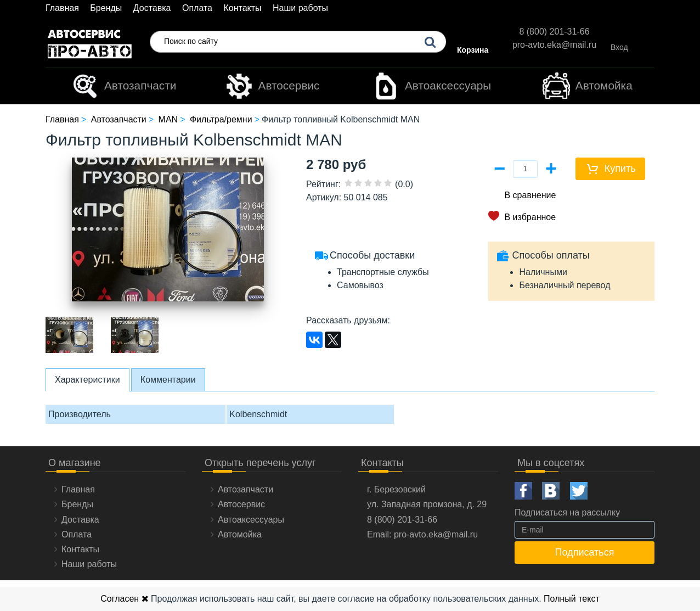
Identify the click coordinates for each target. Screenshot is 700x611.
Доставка (152, 8)
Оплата (197, 8)
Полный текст (572, 599)
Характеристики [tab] (87, 380)
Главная (62, 8)
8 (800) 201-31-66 (554, 32)
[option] (70, 335)
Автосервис (273, 86)
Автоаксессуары (431, 86)
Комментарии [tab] (168, 380)
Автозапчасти (124, 86)
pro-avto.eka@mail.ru (554, 45)
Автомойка (588, 86)
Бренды (106, 8)
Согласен (124, 599)
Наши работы (300, 8)
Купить (620, 169)
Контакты (242, 8)
